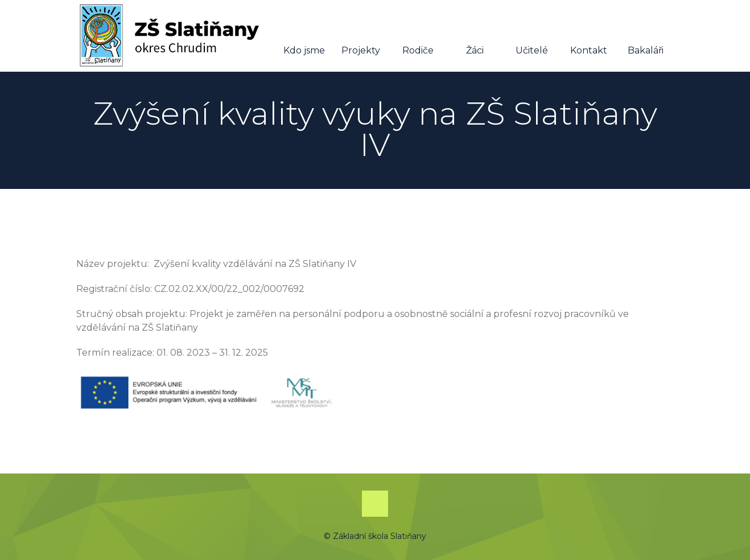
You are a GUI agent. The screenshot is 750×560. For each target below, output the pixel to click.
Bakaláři (646, 36)
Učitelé (532, 36)
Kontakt (589, 36)
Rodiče (418, 36)
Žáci (475, 36)
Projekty (361, 36)
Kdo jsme (304, 36)
